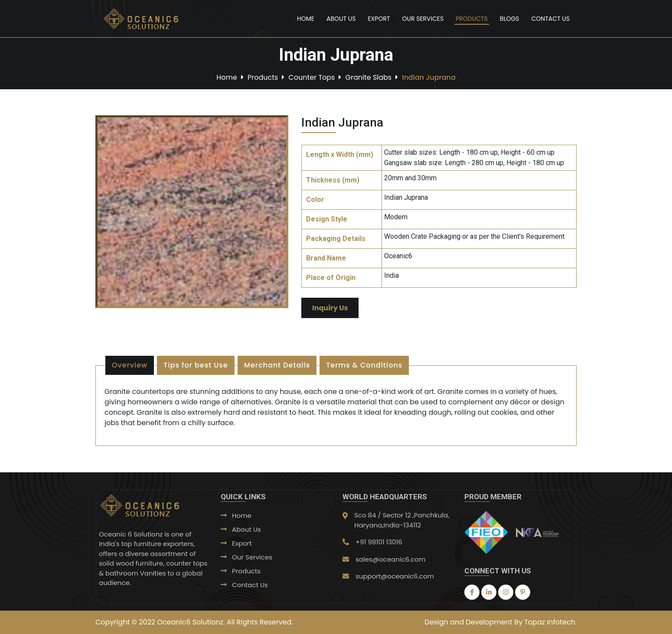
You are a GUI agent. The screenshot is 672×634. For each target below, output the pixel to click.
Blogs (510, 19)
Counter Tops (312, 77)
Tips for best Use (196, 365)
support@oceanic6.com (395, 576)
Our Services (423, 19)
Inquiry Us (330, 308)
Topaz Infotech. (550, 622)
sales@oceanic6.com (390, 559)
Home (306, 19)
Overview (130, 365)
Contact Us (551, 19)
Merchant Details (277, 365)
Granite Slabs (368, 77)
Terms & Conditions (364, 365)
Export (379, 19)
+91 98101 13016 (379, 542)
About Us (341, 19)
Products (472, 19)
